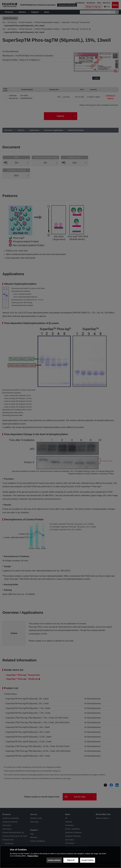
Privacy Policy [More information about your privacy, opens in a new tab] (33, 856)
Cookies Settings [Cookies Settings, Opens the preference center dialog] (54, 860)
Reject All (71, 860)
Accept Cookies (88, 860)
